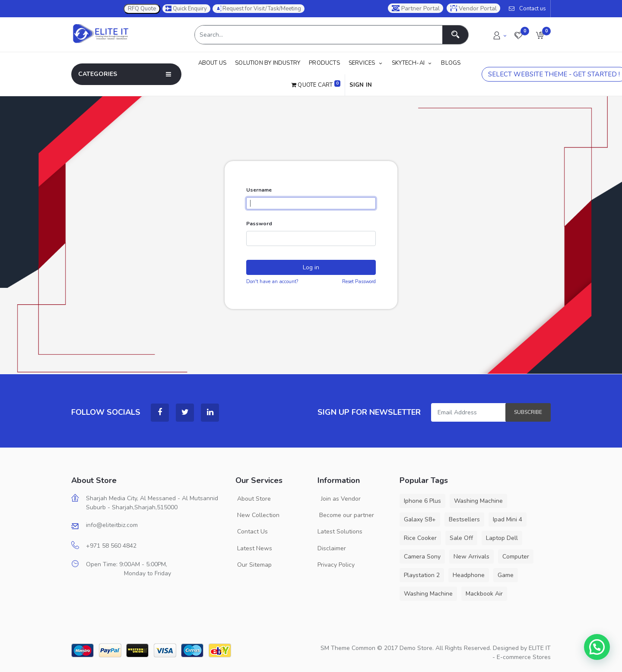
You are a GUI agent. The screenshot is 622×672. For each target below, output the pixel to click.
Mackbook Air (484, 594)
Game (506, 575)
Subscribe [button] (528, 412)
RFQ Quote (142, 9)
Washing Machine (478, 501)
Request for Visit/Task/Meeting (259, 9)
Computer (516, 557)
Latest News (254, 548)
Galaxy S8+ (420, 519)
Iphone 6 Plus (422, 501)
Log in (311, 267)
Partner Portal (416, 8)
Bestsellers (464, 519)
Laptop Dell (502, 538)
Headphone (469, 575)
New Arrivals (471, 557)
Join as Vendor (339, 499)
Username (259, 190)
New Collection (257, 515)
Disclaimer (332, 548)
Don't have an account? (272, 282)
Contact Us (252, 532)
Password (259, 224)
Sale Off (461, 538)
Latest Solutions (340, 532)
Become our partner (346, 515)
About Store (253, 499)
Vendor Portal (474, 8)
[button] (540, 35)
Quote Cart (316, 85)
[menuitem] (215, 63)
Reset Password (359, 282)
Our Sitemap (254, 565)
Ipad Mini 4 (508, 519)
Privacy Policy (336, 565)
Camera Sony (422, 557)
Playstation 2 (422, 575)
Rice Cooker (420, 538)
